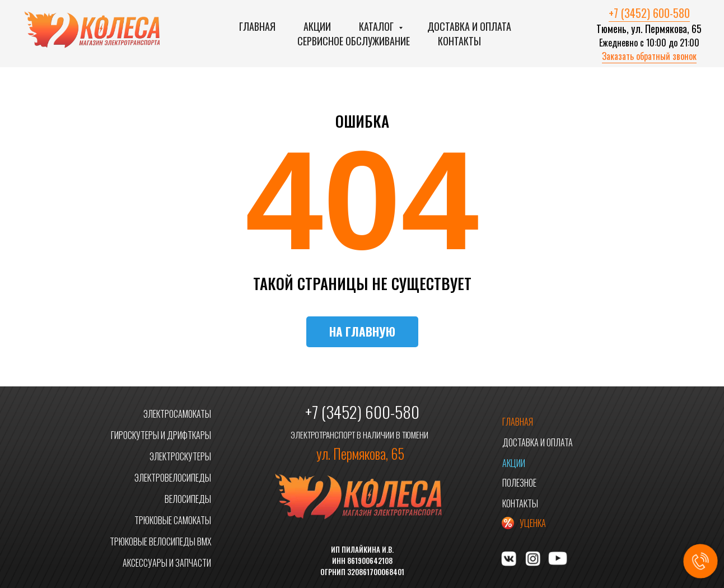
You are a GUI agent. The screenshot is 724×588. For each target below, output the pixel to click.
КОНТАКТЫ (520, 503)
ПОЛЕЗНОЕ (519, 483)
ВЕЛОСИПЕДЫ (188, 499)
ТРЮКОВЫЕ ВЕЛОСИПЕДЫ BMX (160, 542)
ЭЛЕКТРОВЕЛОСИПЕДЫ (173, 478)
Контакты (459, 41)
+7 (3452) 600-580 (649, 13)
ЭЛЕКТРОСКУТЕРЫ (180, 456)
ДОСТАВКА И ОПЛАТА (538, 442)
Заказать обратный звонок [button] (649, 56)
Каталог (377, 26)
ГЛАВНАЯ (518, 422)
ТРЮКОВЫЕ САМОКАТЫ (173, 520)
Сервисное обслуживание (354, 41)
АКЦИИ (514, 463)
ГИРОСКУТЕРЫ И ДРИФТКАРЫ (161, 435)
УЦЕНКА (533, 523)
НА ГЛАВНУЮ (362, 331)
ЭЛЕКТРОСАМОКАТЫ (177, 414)
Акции (317, 26)
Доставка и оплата (469, 26)
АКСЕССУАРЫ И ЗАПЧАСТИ (167, 563)
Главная (257, 26)
